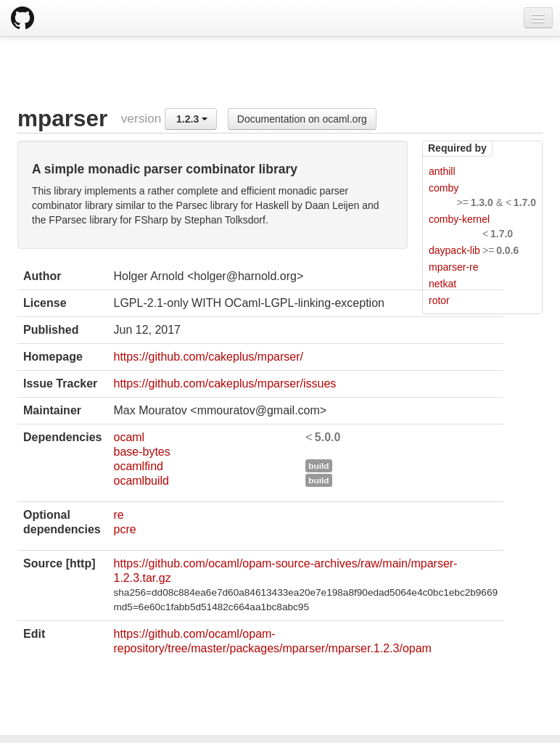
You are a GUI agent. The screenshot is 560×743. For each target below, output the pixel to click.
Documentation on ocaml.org (302, 119)
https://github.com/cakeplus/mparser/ (208, 357)
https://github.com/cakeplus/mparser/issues (225, 383)
